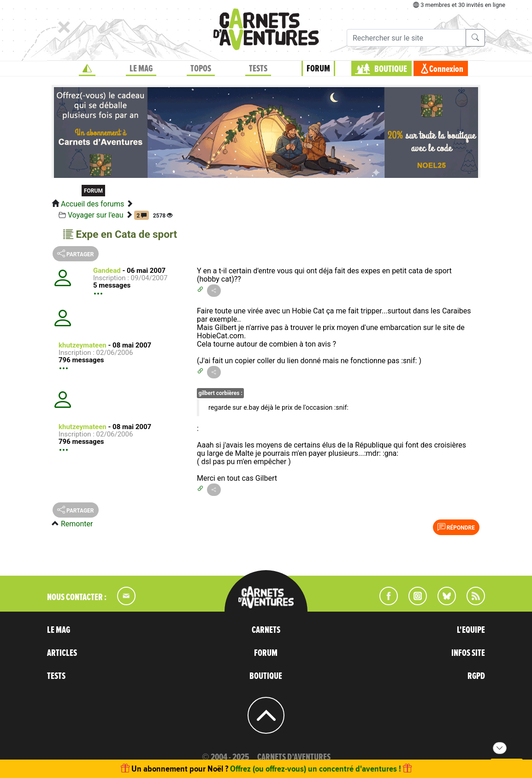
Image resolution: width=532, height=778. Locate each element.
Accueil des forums (92, 204)
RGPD (476, 676)
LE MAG (141, 69)
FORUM (318, 69)
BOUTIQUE (391, 69)
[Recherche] (406, 38)
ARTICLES (62, 653)
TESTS (258, 69)
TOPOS (201, 69)
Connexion (446, 69)
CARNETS (266, 630)
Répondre (456, 527)
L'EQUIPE (471, 630)
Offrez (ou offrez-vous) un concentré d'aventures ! (316, 769)
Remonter (77, 524)
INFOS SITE (468, 653)
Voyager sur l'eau (96, 215)
